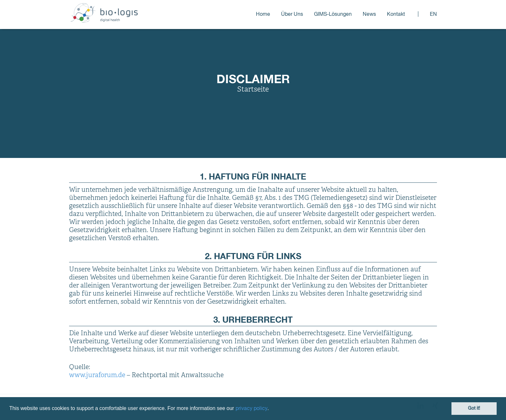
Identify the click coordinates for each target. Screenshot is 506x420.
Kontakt (396, 15)
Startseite (253, 90)
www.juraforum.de (97, 375)
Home (263, 15)
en (433, 15)
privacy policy (252, 409)
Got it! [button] (474, 408)
